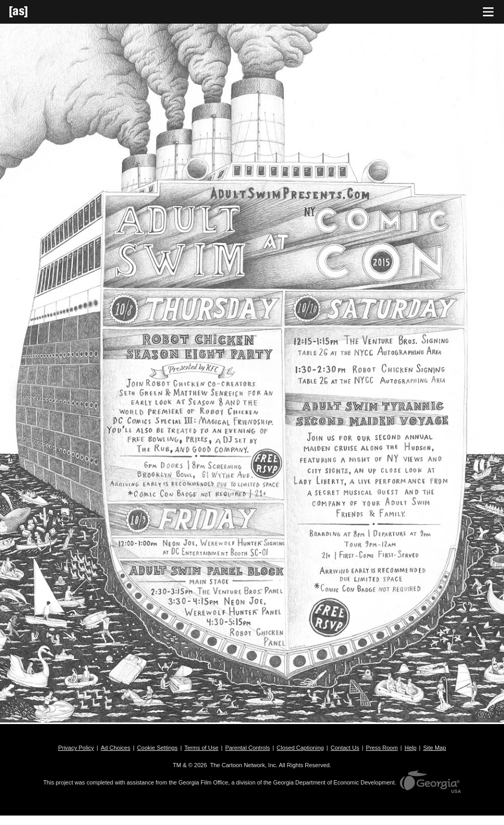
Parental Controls (247, 748)
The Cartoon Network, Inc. (244, 765)
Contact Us (345, 748)
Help (411, 748)
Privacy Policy (76, 748)
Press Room (382, 748)
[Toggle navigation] (488, 12)
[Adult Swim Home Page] (32, 12)
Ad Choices (116, 748)
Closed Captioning (300, 748)
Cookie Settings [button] (157, 748)
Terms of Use (202, 748)
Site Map (434, 748)
